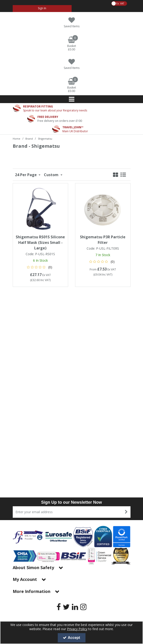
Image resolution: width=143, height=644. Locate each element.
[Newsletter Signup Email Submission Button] (126, 512)
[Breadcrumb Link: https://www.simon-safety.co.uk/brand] (29, 138)
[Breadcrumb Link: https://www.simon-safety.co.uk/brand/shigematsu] (45, 138)
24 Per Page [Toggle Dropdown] (26, 175)
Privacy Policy (77, 629)
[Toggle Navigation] (72, 99)
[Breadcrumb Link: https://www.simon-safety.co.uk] (17, 138)
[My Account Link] (42, 9)
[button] (40, 267)
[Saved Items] (72, 23)
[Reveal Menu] (72, 99)
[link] (59, 607)
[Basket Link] (72, 44)
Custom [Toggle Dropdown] (52, 175)
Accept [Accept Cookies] (71, 638)
